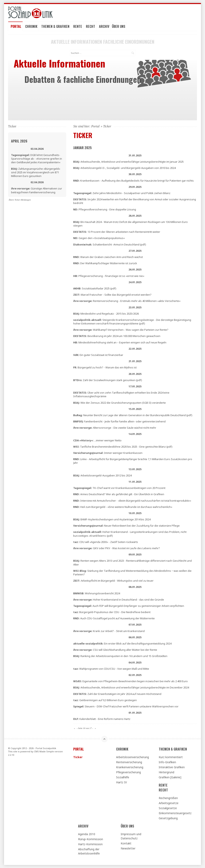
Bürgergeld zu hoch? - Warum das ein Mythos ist (105, 367)
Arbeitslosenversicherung (132, 757)
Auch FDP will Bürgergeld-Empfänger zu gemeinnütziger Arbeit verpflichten (129, 606)
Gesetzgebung (168, 818)
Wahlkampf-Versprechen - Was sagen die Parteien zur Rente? (121, 330)
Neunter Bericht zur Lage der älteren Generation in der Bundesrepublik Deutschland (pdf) (133, 415)
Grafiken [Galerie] (170, 777)
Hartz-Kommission (90, 844)
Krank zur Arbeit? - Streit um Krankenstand (109, 631)
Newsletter (128, 848)
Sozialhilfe (123, 777)
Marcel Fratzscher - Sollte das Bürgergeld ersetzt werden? (112, 295)
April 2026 (19, 141)
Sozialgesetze (168, 808)
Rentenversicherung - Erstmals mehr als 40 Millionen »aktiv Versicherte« (127, 301)
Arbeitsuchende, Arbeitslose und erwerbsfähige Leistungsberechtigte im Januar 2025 (128, 162)
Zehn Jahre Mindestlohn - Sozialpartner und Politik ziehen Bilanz (122, 193)
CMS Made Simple (44, 751)
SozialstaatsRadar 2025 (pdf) (95, 288)
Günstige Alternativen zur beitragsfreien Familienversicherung (37, 190)
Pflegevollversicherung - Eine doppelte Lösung (105, 209)
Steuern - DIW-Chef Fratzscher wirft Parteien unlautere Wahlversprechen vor (126, 706)
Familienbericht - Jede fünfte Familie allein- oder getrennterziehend (119, 421)
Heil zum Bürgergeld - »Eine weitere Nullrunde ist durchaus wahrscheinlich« (123, 507)
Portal (16, 26)
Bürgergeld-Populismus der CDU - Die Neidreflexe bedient (112, 612)
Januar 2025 (82, 148)
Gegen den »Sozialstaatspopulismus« (99, 238)
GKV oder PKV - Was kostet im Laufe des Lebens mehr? (117, 548)
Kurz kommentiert (171, 757)
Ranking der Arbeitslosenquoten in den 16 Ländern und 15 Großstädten (120, 656)
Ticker (78, 757)
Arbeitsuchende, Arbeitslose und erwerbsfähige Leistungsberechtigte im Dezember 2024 (131, 687)
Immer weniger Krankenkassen (108, 453)
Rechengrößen (168, 798)
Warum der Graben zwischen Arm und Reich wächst (108, 257)
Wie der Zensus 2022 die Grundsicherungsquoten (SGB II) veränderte (119, 403)
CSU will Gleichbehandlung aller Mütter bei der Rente (115, 650)
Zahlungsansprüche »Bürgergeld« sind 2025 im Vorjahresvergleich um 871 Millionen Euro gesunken (36, 172)
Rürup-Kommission (91, 839)
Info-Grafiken (167, 762)
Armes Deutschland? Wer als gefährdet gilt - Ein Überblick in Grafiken (119, 494)
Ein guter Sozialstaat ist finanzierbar (98, 355)
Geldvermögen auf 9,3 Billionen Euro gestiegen (105, 700)
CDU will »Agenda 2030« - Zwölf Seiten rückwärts (106, 542)
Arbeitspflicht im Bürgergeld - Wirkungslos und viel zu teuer (113, 581)
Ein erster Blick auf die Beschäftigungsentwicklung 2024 (122, 643)
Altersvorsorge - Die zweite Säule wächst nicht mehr (115, 428)
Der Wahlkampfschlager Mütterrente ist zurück (105, 263)
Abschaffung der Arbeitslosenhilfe (89, 851)
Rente (78, 26)
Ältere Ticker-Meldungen (20, 200)
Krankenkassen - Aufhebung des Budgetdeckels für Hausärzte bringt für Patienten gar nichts (133, 181)
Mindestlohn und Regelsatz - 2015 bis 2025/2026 (106, 314)
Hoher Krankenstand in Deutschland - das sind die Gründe (119, 600)
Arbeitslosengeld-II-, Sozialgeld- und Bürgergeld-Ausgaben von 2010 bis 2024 (124, 168)
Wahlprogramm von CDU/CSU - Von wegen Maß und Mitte (111, 669)
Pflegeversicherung (128, 772)
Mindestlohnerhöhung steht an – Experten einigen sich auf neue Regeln (120, 342)
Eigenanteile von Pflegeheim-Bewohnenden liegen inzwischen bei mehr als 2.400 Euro (130, 681)
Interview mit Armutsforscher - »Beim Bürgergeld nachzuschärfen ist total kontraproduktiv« (132, 501)
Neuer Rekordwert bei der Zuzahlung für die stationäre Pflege (126, 526)
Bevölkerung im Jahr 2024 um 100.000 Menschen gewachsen (117, 336)
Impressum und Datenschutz (131, 836)
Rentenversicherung (129, 762)
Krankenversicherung (130, 767)
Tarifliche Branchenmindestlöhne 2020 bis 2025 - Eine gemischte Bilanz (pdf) (123, 447)
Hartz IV (121, 782)
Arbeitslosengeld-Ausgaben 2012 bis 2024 (102, 475)
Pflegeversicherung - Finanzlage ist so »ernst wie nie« (109, 276)
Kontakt (126, 843)
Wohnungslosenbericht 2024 (97, 593)
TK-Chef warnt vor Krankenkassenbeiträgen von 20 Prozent (119, 488)
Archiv (104, 26)
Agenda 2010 (87, 834)
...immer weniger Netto (97, 440)
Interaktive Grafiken (172, 767)
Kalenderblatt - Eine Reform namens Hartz (102, 719)
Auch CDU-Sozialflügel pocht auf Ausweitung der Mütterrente (114, 618)
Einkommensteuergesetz (175, 813)
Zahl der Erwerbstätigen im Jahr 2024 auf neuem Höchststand (117, 694)
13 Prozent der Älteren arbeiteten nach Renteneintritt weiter (117, 232)
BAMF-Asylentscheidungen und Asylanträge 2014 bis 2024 (112, 519)
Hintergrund (166, 772)
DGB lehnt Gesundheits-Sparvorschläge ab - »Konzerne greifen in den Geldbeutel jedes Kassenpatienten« (37, 159)
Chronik (31, 26)
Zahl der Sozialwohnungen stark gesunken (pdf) (108, 380)
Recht (91, 26)
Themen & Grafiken (55, 26)
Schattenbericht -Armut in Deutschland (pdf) (110, 244)
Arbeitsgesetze (169, 803)
